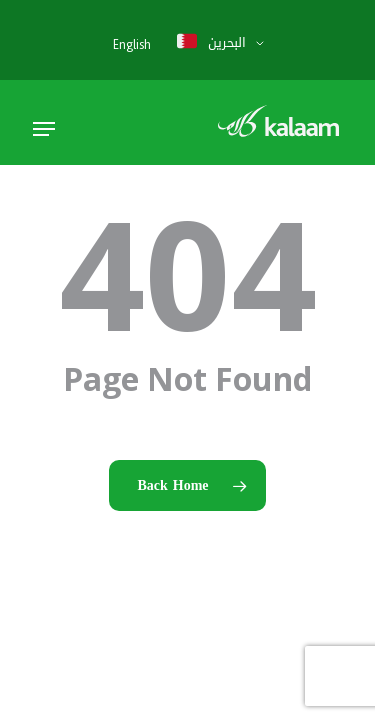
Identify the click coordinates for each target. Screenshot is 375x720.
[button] (44, 129)
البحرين (210, 42)
